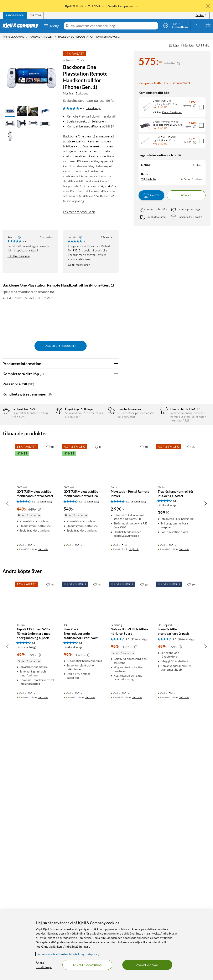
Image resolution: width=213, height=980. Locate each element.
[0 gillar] (98, 702)
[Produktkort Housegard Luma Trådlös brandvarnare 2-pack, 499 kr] (177, 855)
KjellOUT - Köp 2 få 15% (83, 6)
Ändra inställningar (44, 965)
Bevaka (186, 195)
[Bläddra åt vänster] (7, 758)
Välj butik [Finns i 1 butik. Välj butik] (134, 804)
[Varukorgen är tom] (208, 25)
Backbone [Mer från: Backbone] (82, 93)
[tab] (15, 15)
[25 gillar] (191, 702)
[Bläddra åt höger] (206, 758)
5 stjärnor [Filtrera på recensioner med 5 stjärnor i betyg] (48, 429)
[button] (10, 112)
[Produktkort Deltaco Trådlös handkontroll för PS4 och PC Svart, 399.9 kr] (177, 717)
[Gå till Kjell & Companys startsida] (22, 26)
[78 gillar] (50, 839)
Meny (51, 26)
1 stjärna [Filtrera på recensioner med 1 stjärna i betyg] (47, 455)
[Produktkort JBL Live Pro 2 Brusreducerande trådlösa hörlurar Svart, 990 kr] (83, 855)
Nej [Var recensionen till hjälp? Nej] (112, 517)
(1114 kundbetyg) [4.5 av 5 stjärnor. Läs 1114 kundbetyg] (26, 902)
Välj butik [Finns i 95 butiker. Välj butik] (43, 804)
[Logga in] (175, 25)
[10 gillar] (50, 702)
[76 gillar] (97, 839)
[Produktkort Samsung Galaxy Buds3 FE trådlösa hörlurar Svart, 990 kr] (130, 855)
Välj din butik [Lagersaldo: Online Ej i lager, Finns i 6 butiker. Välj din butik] (149, 179)
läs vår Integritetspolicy (84, 954)
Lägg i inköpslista (181, 46)
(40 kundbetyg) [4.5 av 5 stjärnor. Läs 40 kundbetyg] (186, 894)
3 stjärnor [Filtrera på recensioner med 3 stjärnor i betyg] (48, 442)
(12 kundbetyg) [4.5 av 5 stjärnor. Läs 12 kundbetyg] (139, 894)
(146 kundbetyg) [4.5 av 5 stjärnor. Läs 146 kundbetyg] (73, 902)
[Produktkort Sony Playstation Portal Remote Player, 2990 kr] (130, 717)
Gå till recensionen (19, 256)
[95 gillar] (203, 46)
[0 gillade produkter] (198, 25)
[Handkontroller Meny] (56, 37)
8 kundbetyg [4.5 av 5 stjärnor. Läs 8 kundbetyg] (93, 108)
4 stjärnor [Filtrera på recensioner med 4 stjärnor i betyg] (48, 436)
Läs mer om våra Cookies (52, 954)
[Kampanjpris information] (178, 64)
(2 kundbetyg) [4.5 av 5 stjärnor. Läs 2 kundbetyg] (44, 756)
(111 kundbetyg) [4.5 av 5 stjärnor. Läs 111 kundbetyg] (167, 760)
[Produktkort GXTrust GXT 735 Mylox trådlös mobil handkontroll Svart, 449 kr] (36, 717)
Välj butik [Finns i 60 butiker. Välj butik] (184, 804)
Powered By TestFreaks (101, 644)
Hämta (151, 195)
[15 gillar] (144, 839)
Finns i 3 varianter (172, 112)
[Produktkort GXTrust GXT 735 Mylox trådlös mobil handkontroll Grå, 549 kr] (83, 717)
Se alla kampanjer (121, 6)
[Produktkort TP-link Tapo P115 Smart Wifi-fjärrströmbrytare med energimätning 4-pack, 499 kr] (36, 855)
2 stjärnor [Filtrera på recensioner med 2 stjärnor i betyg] (48, 449)
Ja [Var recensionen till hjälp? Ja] (104, 517)
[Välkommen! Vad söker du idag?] (114, 26)
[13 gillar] (144, 702)
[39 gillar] (191, 839)
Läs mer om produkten (79, 212)
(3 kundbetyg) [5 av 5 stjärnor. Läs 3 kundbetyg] (138, 756)
